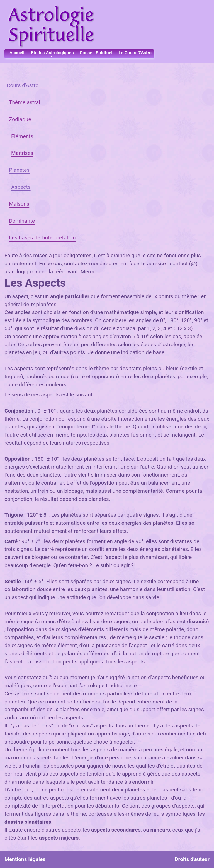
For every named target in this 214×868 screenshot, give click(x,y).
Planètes (19, 170)
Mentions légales (25, 859)
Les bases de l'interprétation (42, 238)
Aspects (21, 187)
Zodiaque (20, 119)
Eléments (22, 136)
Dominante (22, 221)
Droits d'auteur (192, 859)
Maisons (19, 204)
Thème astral (25, 102)
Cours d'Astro (23, 85)
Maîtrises (22, 153)
